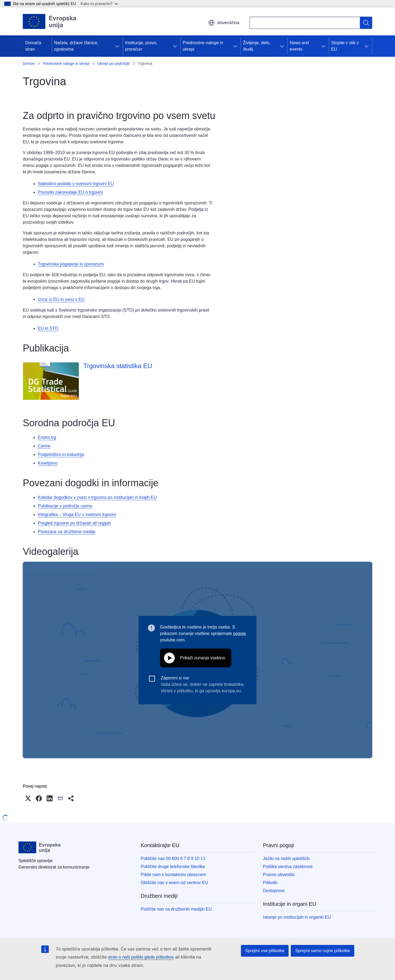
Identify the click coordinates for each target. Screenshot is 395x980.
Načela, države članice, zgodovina (76, 46)
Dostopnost (274, 891)
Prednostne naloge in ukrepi (203, 46)
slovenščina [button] (224, 23)
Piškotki (270, 883)
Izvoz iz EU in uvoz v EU (61, 299)
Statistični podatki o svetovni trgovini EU (76, 184)
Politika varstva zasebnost (288, 867)
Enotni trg (47, 437)
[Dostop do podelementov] (118, 46)
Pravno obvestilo (279, 875)
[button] (28, 798)
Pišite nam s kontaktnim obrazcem (173, 875)
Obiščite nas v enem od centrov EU (174, 883)
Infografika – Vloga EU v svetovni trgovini (77, 515)
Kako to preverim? (99, 4)
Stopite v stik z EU (345, 46)
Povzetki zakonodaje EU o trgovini (70, 192)
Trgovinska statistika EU (118, 366)
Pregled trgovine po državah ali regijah (74, 523)
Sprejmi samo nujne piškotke (323, 951)
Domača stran (33, 46)
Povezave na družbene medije (67, 532)
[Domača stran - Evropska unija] (50, 21)
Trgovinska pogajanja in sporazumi (71, 264)
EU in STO (48, 328)
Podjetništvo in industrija (61, 455)
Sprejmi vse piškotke (265, 951)
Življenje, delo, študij (257, 46)
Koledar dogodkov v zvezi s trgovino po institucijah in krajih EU (97, 497)
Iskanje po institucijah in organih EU (297, 917)
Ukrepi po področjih (114, 63)
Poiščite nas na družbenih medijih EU (176, 909)
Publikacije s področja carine (65, 506)
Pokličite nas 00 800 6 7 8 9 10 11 (173, 859)
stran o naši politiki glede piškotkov (141, 957)
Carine (44, 446)
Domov (29, 63)
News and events (299, 46)
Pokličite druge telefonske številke (173, 867)
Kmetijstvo (48, 463)
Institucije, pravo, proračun (141, 46)
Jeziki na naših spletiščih (286, 859)
